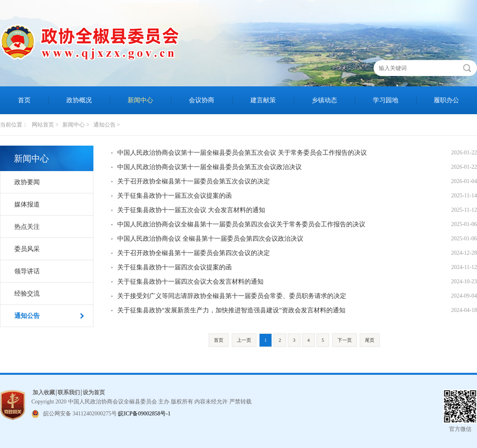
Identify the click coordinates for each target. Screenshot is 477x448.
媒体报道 (27, 204)
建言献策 (263, 100)
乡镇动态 (324, 100)
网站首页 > (45, 125)
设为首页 (94, 392)
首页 (24, 100)
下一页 (345, 340)
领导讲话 (27, 271)
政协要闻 (27, 182)
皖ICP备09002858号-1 (144, 414)
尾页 (370, 340)
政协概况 (79, 100)
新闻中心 (140, 100)
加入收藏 (44, 392)
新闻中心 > (76, 125)
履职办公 (446, 100)
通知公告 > (107, 125)
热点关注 (27, 227)
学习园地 (386, 100)
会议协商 (202, 100)
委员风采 (27, 249)
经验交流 (27, 293)
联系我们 (69, 392)
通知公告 (27, 316)
